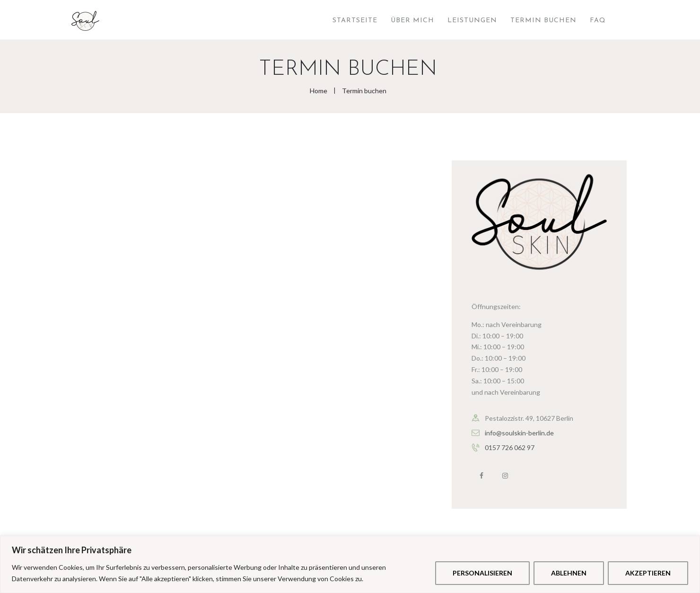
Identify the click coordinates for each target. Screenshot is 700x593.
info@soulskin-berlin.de (519, 433)
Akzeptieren (648, 573)
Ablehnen (569, 573)
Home (319, 91)
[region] (350, 564)
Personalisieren (482, 573)
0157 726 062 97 (510, 447)
